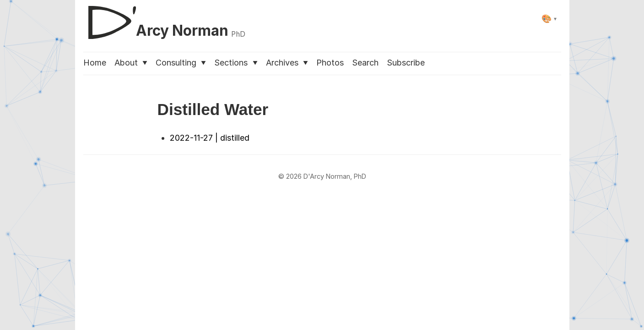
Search (365, 63)
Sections (236, 63)
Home (95, 63)
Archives (287, 63)
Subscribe (406, 63)
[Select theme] (549, 19)
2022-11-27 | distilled (210, 138)
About (131, 63)
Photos (330, 63)
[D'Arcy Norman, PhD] (165, 19)
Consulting (181, 63)
